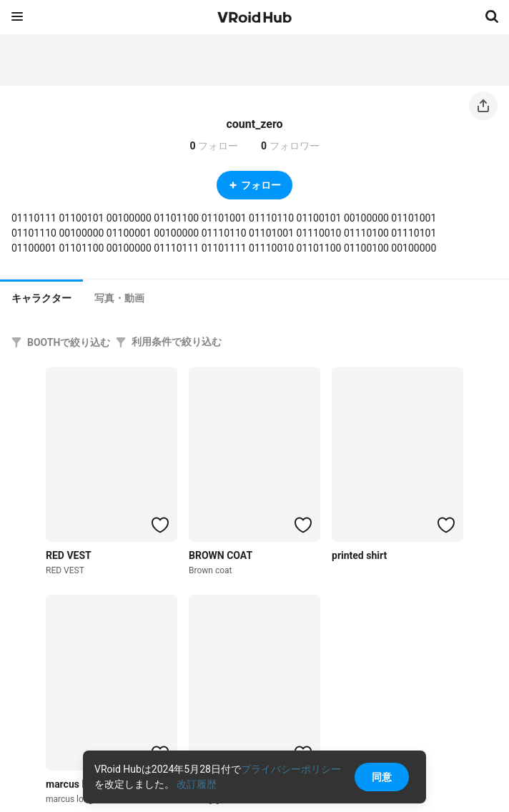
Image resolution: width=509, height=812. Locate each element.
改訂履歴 (197, 784)
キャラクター (41, 298)
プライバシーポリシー (291, 769)
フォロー (254, 185)
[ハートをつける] (160, 525)
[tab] (41, 297)
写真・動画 (119, 298)
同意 (382, 777)
